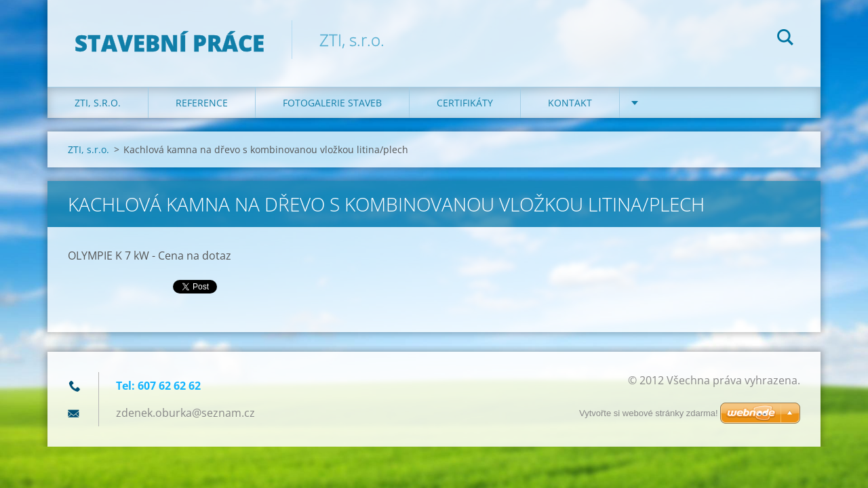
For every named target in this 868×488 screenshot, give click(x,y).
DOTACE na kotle (690, 103)
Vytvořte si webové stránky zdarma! (649, 413)
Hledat (785, 39)
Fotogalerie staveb (332, 103)
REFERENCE (202, 103)
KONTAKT (570, 103)
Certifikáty (465, 103)
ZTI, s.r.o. (98, 103)
